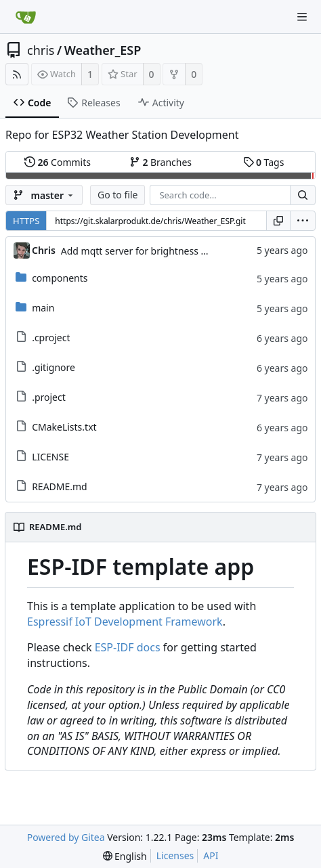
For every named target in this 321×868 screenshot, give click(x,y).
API (211, 855)
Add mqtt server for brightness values (145, 251)
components (60, 278)
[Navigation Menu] (302, 17)
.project (49, 397)
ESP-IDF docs (128, 647)
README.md (60, 486)
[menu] (303, 221)
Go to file (117, 195)
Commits (58, 162)
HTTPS (26, 221)
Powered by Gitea (66, 837)
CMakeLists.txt (64, 427)
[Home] (26, 17)
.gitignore (53, 367)
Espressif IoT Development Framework (125, 622)
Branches (160, 162)
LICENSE (50, 457)
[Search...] (303, 195)
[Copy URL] (278, 221)
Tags (264, 162)
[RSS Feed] (17, 74)
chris (41, 50)
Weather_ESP (103, 50)
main (43, 308)
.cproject (51, 338)
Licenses (175, 855)
